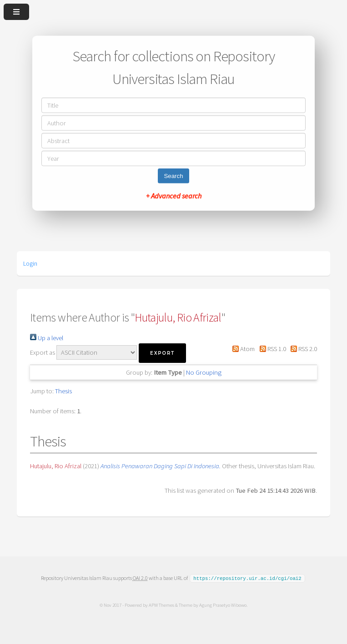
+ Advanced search (174, 195)
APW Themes (161, 604)
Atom (242, 349)
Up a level (47, 338)
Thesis (63, 391)
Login (30, 263)
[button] (162, 353)
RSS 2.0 (302, 349)
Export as (43, 352)
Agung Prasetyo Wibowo (223, 604)
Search (173, 176)
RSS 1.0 (271, 349)
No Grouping (204, 372)
